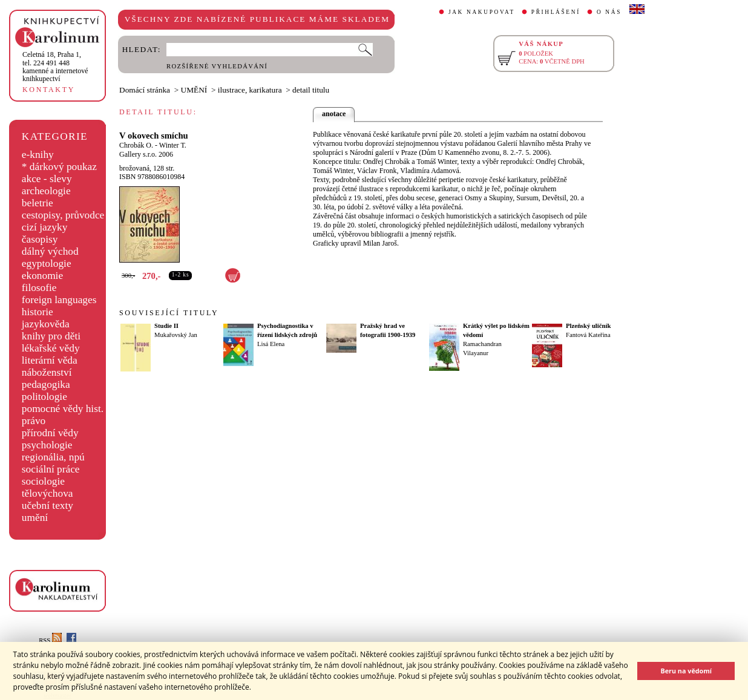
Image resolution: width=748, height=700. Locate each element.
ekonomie (42, 276)
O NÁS (609, 12)
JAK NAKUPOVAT (482, 12)
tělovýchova (48, 493)
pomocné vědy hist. (63, 409)
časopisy (40, 239)
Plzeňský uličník (588, 326)
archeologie (46, 191)
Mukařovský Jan (176, 335)
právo (34, 421)
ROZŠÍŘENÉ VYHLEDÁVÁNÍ (217, 66)
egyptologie (47, 263)
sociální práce (51, 469)
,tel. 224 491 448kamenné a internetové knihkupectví (55, 67)
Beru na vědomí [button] (686, 671)
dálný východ (50, 251)
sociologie (43, 481)
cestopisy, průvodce (63, 215)
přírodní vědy (50, 433)
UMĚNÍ (194, 90)
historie (38, 312)
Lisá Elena (271, 344)
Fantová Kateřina (588, 335)
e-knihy (38, 155)
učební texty (48, 505)
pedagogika (46, 384)
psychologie (47, 445)
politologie (44, 397)
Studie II (166, 326)
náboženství (47, 372)
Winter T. (173, 145)
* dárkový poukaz (59, 167)
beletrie (38, 203)
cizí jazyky (45, 227)
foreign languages (59, 300)
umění (35, 518)
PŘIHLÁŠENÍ (556, 12)
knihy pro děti (51, 336)
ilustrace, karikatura (250, 90)
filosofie (39, 288)
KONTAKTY (49, 90)
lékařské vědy (51, 348)
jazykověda (46, 324)
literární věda (50, 360)
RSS (50, 640)
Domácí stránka (145, 90)
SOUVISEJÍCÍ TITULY (169, 313)
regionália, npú (53, 457)
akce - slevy (47, 179)
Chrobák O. (136, 145)
